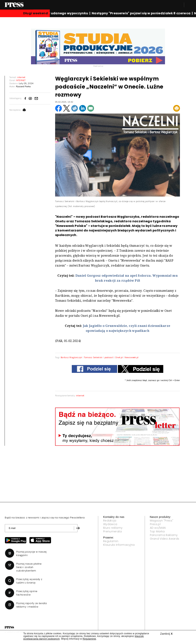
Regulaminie (89, 639)
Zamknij (166, 634)
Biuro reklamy (113, 528)
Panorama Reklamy (164, 535)
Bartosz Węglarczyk (71, 357)
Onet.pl (119, 357)
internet (80, 396)
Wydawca (110, 524)
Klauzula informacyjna (119, 545)
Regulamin (111, 541)
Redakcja (110, 521)
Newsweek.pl (132, 357)
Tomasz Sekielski (93, 357)
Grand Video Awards (165, 539)
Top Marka (157, 531)
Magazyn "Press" (162, 521)
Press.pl (155, 524)
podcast (109, 357)
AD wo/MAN (158, 528)
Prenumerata (113, 531)
